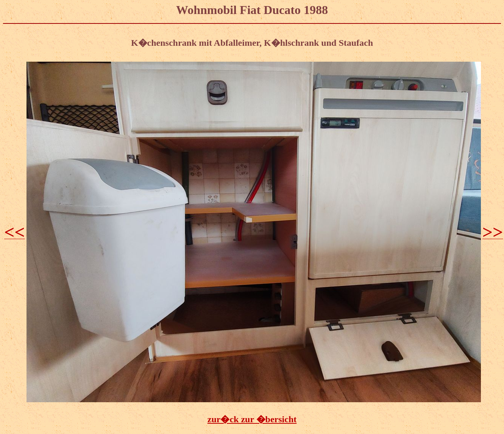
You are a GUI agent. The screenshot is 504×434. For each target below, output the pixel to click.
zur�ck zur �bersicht (252, 419)
